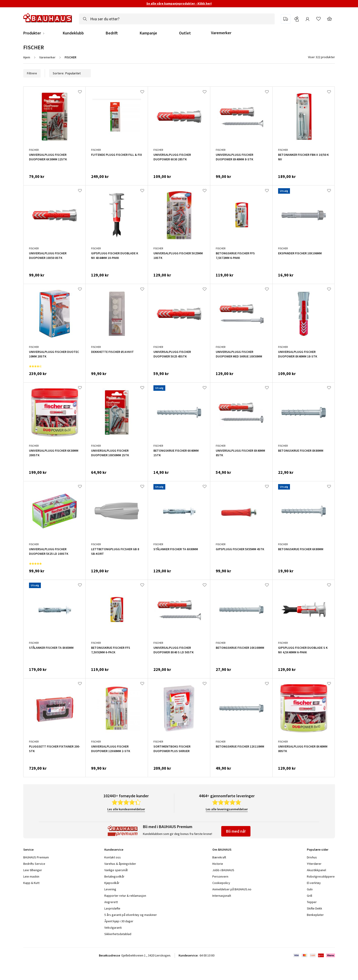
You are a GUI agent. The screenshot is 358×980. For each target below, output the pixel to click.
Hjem (27, 57)
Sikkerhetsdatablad (118, 934)
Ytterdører (314, 864)
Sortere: (70, 73)
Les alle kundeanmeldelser (126, 809)
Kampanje (148, 33)
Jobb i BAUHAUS (223, 870)
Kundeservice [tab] (114, 850)
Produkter (32, 33)
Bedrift (112, 33)
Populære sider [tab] (318, 850)
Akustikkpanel (316, 870)
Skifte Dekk (315, 908)
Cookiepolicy (221, 883)
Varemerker (221, 33)
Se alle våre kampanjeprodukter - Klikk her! (179, 3)
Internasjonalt (222, 896)
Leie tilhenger (33, 870)
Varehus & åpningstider (120, 864)
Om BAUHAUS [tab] (222, 850)
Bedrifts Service (34, 864)
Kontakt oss (113, 857)
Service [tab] (28, 850)
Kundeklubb (73, 33)
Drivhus (312, 857)
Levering (110, 889)
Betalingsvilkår (114, 876)
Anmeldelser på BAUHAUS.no (232, 889)
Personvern (220, 876)
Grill (309, 896)
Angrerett (111, 902)
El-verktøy (314, 883)
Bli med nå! (236, 831)
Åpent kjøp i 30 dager (119, 921)
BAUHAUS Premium (36, 857)
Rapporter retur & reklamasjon (125, 896)
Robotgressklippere (321, 876)
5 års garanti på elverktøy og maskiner (131, 915)
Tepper (312, 902)
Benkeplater (315, 915)
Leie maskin (31, 876)
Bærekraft (219, 857)
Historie (218, 864)
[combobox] (177, 19)
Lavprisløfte (112, 908)
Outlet (185, 33)
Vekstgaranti (113, 928)
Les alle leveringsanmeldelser (227, 809)
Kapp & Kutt (31, 883)
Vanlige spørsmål (116, 870)
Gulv (310, 889)
